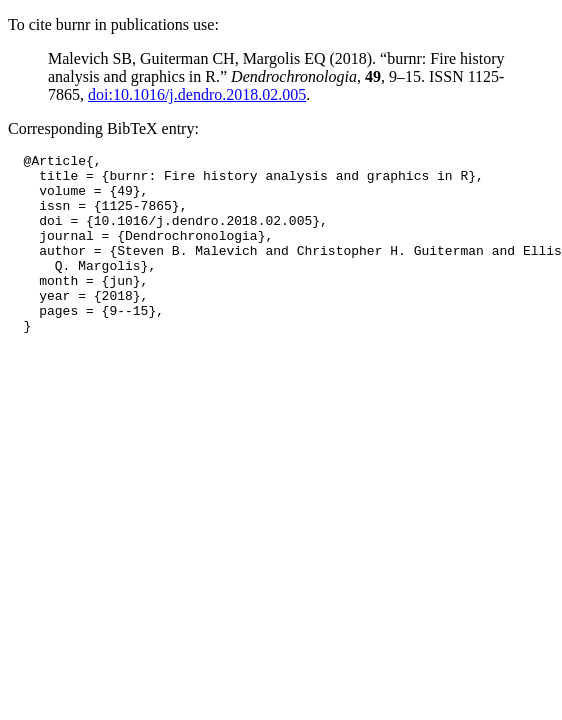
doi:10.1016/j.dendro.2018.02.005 (197, 94)
